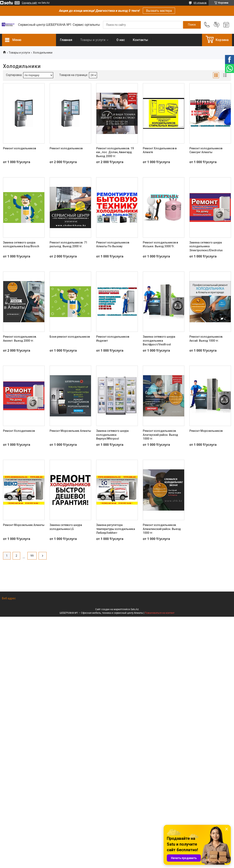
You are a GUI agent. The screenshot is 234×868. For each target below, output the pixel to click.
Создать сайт (29, 3)
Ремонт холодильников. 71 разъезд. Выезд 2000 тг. (68, 244)
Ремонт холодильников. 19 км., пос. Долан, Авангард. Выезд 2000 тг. (115, 152)
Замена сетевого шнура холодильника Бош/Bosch (21, 244)
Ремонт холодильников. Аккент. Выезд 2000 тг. (20, 339)
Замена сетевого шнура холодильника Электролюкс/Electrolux (206, 246)
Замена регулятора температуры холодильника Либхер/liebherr (116, 529)
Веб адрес (9, 598)
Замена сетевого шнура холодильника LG (66, 527)
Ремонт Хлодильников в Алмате (160, 150)
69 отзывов (200, 3)
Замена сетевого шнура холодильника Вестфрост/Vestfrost (159, 341)
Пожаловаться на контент (160, 613)
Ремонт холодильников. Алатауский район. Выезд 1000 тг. (160, 435)
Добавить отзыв (217, 25)
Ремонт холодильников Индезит (113, 339)
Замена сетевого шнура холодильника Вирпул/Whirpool (112, 435)
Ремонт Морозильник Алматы (70, 431)
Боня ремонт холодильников (70, 337)
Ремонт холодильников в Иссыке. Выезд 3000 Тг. (160, 244)
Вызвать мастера (159, 11)
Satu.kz (135, 609)
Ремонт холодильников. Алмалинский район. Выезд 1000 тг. (162, 529)
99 (32, 556)
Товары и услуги (93, 40)
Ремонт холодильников (19, 148)
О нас (121, 40)
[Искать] (192, 25)
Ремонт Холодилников (19, 431)
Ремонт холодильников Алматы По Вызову (113, 244)
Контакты (140, 40)
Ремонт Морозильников (206, 431)
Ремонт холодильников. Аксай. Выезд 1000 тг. (206, 339)
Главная (66, 40)
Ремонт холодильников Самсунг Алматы (206, 150)
